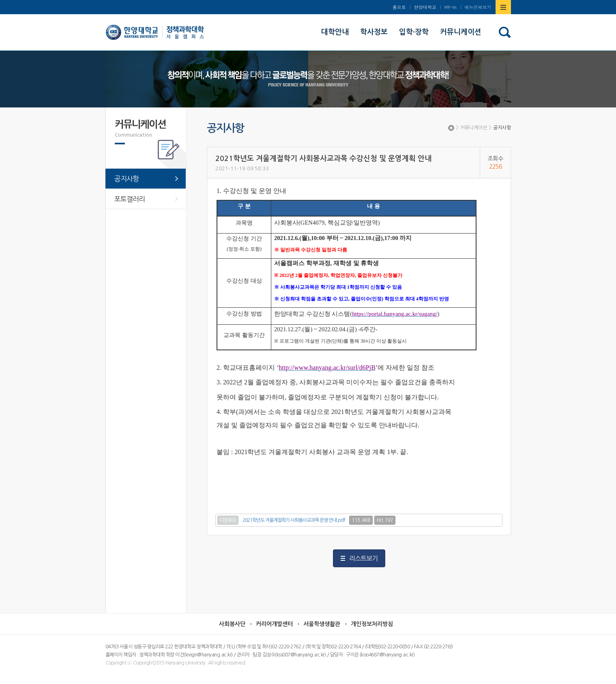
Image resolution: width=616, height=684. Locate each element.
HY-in (451, 7)
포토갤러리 (130, 199)
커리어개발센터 (274, 624)
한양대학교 (425, 7)
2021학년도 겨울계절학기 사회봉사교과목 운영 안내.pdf (294, 520)
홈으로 (399, 7)
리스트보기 (363, 558)
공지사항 (502, 128)
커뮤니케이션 (474, 128)
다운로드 (228, 520)
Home (451, 128)
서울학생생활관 (322, 624)
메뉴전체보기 (478, 7)
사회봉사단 (232, 624)
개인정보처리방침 (372, 624)
